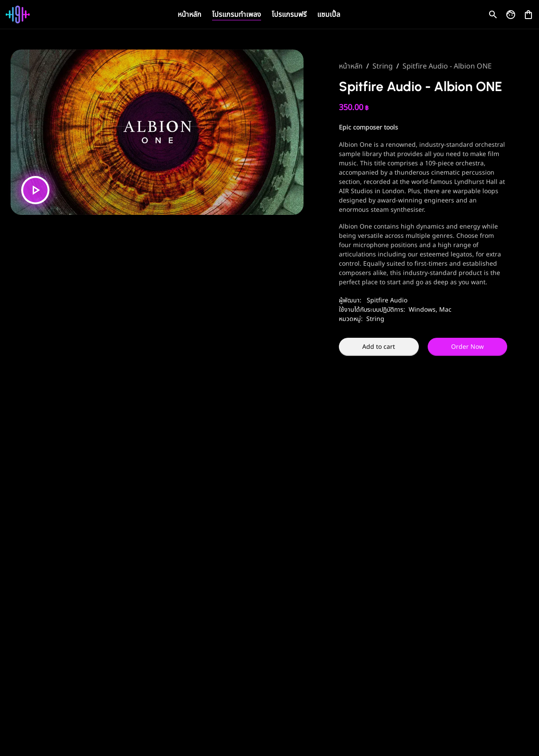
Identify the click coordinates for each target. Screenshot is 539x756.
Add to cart (379, 347)
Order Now (467, 347)
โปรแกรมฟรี (289, 15)
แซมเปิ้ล (329, 15)
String (383, 66)
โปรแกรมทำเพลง (237, 15)
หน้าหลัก (190, 15)
